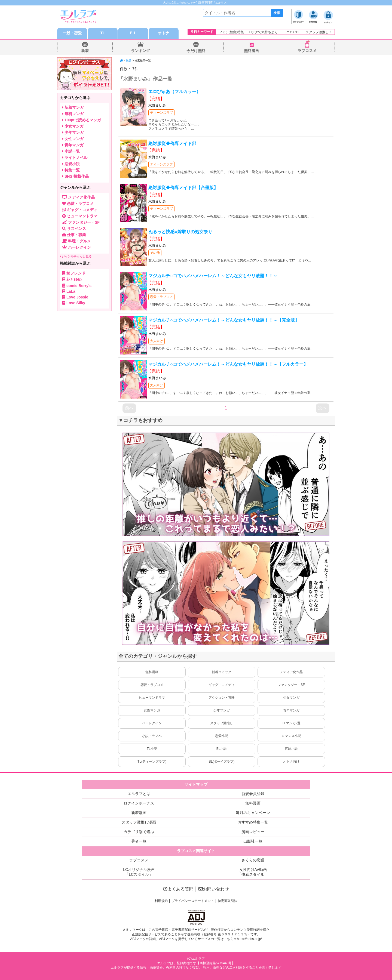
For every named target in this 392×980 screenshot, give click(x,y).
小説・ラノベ (152, 736)
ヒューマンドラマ (152, 698)
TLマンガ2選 (291, 723)
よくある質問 (178, 889)
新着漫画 (139, 813)
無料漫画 (252, 51)
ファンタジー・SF (291, 685)
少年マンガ (222, 710)
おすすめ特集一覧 (253, 822)
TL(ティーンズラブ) (152, 762)
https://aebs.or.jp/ (249, 939)
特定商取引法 (228, 901)
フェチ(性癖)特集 (231, 32)
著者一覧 (139, 841)
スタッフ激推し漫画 (139, 822)
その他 (155, 253)
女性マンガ (152, 710)
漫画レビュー (253, 832)
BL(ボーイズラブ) (222, 762)
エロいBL (293, 32)
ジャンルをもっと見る (76, 256)
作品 (128, 61)
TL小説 (152, 749)
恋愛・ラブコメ (161, 297)
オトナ (164, 33)
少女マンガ (291, 698)
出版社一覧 (253, 841)
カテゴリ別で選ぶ (139, 832)
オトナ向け (291, 762)
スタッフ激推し (222, 723)
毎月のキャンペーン (253, 813)
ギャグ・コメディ (222, 685)
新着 (85, 51)
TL (102, 33)
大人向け (157, 341)
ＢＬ (133, 33)
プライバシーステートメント (193, 901)
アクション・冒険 (222, 698)
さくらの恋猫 (253, 860)
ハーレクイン (152, 723)
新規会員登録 (253, 794)
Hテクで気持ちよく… (265, 32)
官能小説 (291, 749)
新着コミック (222, 672)
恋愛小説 (222, 736)
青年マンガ (291, 710)
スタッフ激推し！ (319, 32)
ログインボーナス (139, 803)
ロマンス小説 (291, 736)
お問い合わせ (214, 889)
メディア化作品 (291, 672)
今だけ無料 (196, 51)
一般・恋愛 (72, 33)
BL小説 (222, 749)
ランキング (140, 51)
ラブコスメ (307, 51)
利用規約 (161, 901)
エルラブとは (139, 794)
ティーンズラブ (161, 113)
